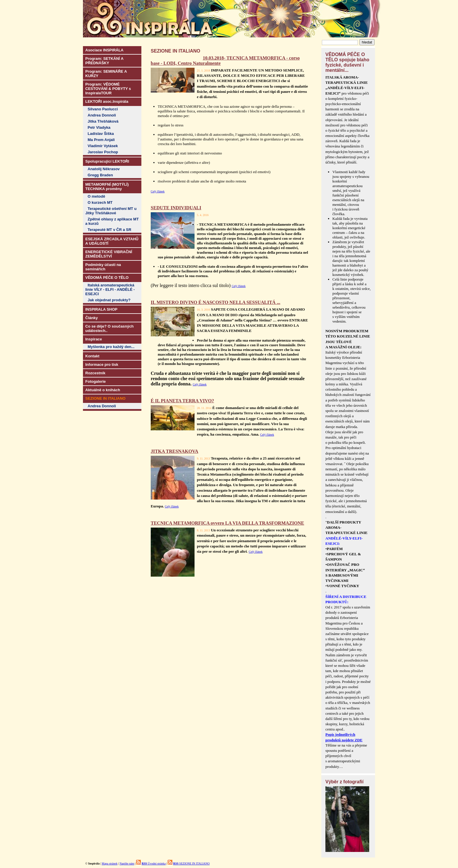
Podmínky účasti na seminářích (103, 267)
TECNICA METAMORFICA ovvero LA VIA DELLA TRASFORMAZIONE (227, 523)
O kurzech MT (100, 202)
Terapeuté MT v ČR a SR (109, 230)
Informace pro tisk (102, 365)
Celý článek (158, 191)
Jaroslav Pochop (103, 152)
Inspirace (94, 339)
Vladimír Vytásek (103, 146)
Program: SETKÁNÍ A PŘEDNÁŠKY (104, 61)
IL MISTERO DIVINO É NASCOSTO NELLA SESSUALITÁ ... (215, 302)
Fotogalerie (96, 381)
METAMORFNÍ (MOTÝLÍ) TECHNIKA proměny (107, 187)
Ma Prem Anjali (101, 140)
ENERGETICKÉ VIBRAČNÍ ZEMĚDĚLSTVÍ (109, 254)
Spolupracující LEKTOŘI (107, 161)
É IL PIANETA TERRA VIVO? (182, 401)
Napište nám (127, 863)
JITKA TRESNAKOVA (175, 451)
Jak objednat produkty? (109, 300)
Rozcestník (95, 373)
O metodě (96, 196)
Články (92, 318)
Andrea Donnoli (102, 115)
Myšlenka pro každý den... (111, 347)
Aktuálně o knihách (103, 390)
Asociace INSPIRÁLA (104, 50)
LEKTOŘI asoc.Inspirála (107, 101)
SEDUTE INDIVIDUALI (176, 208)
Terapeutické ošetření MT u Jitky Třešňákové (111, 211)
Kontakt (92, 356)
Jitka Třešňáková (103, 121)
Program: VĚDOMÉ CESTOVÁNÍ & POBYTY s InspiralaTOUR (108, 89)
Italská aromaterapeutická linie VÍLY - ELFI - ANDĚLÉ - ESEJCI (110, 289)
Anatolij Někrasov (104, 169)
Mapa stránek (110, 863)
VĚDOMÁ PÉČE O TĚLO (107, 278)
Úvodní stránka (154, 863)
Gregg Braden (100, 175)
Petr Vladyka (99, 127)
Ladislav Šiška (101, 134)
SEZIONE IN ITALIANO (191, 863)
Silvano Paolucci (103, 109)
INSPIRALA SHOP (101, 309)
